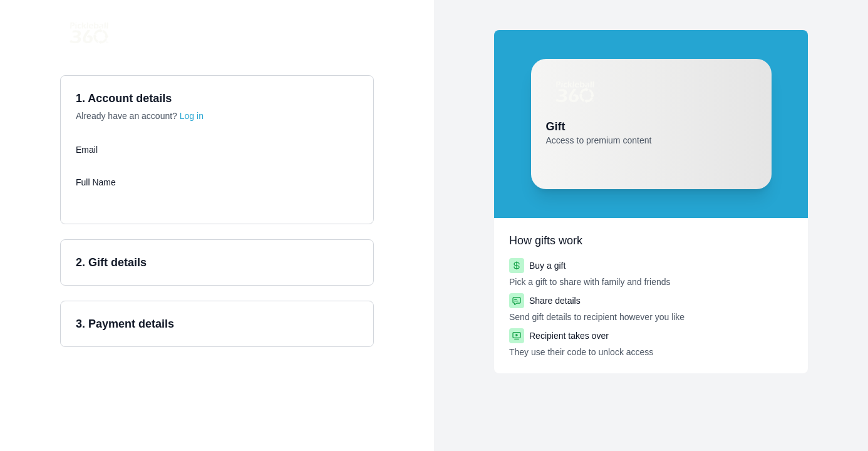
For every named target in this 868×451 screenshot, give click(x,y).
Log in (192, 116)
